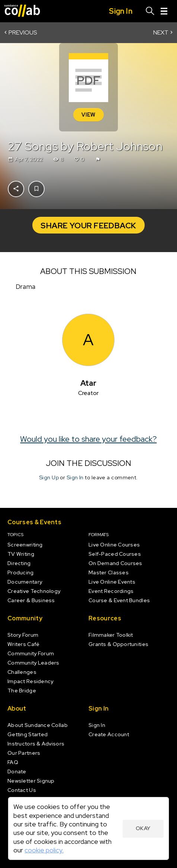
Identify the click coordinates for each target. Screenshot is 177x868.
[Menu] (164, 11)
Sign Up (49, 477)
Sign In (75, 477)
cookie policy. (44, 850)
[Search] (150, 11)
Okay (143, 828)
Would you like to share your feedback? (89, 438)
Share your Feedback (88, 225)
